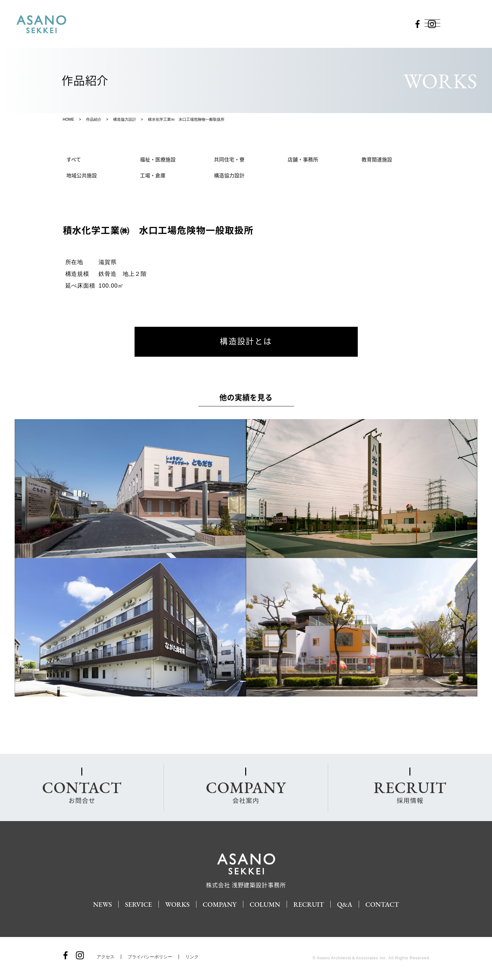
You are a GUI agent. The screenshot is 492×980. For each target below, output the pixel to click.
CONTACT (385, 905)
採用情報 (410, 792)
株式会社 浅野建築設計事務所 (246, 883)
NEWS (100, 905)
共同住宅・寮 (230, 160)
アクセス (106, 957)
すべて (74, 160)
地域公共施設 (82, 176)
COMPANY (219, 905)
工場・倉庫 (153, 176)
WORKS (176, 905)
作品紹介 (94, 119)
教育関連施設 (377, 160)
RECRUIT (310, 905)
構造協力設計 (125, 119)
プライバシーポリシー (150, 957)
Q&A (346, 905)
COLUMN (265, 905)
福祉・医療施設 (158, 160)
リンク (192, 957)
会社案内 (246, 792)
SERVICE (136, 905)
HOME (69, 119)
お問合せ (82, 792)
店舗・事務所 (303, 160)
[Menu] (433, 23)
